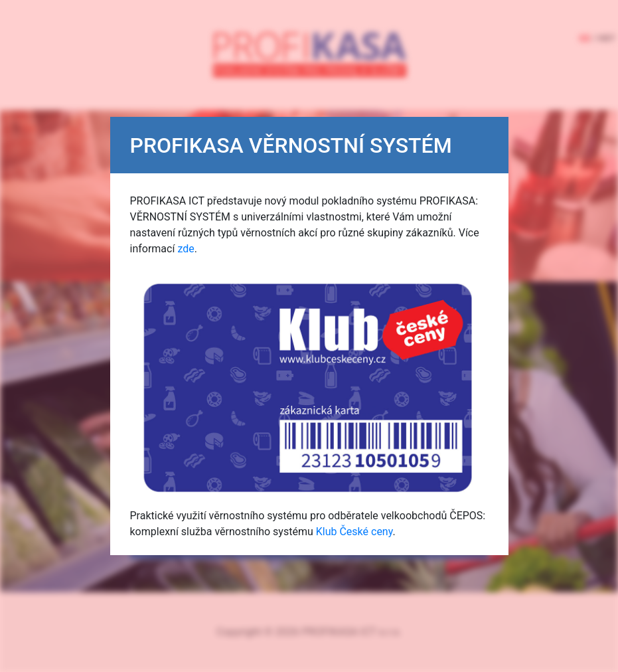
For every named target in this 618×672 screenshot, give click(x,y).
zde (186, 249)
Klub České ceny (354, 532)
